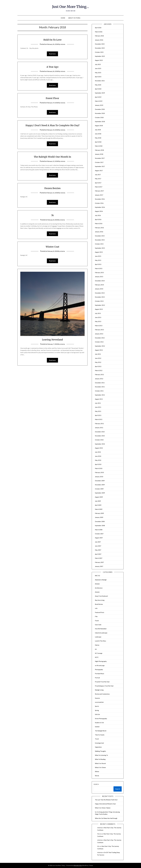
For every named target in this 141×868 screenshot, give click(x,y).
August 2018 (99, 126)
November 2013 (100, 297)
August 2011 (99, 399)
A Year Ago (52, 67)
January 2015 (99, 277)
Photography (99, 670)
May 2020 (98, 85)
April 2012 (98, 366)
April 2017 (98, 183)
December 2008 (100, 521)
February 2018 (99, 150)
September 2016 (100, 207)
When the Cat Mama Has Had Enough (106, 818)
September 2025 (100, 56)
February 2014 (99, 285)
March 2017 (99, 187)
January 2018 (99, 154)
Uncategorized (99, 743)
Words (97, 776)
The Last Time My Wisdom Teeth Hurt (106, 800)
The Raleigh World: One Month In (52, 157)
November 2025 (100, 48)
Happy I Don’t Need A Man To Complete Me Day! (52, 126)
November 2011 (100, 387)
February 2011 (99, 424)
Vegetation (98, 747)
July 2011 (98, 403)
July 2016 (98, 215)
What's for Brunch (100, 763)
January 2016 (99, 232)
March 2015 (99, 268)
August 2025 (99, 60)
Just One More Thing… (70, 6)
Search (96, 784)
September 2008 (100, 526)
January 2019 (99, 105)
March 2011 (99, 419)
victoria (63, 44)
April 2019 (98, 97)
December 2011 (100, 383)
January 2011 (99, 428)
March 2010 (99, 468)
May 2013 (98, 321)
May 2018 (98, 138)
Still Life (97, 714)
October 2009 (99, 489)
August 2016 (99, 211)
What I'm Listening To (101, 755)
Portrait (97, 678)
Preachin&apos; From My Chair (104, 686)
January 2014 (99, 289)
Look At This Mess (100, 641)
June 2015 (98, 256)
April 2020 (98, 89)
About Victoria (74, 18)
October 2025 (99, 52)
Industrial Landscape (101, 633)
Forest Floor (52, 98)
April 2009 (98, 505)
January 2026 (99, 40)
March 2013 (99, 326)
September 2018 (100, 122)
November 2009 (100, 485)
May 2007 (98, 550)
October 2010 (99, 440)
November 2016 (100, 199)
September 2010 (100, 444)
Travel (97, 739)
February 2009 (99, 513)
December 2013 (100, 293)
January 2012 (99, 379)
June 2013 (98, 317)
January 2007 (99, 566)
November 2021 (100, 81)
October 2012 (99, 342)
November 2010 (100, 436)
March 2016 (99, 223)
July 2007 (98, 542)
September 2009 (100, 493)
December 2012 (100, 338)
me (96, 649)
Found (97, 621)
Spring (97, 710)
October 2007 (99, 534)
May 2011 (98, 411)
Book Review (99, 604)
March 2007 (99, 558)
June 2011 (98, 407)
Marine (97, 645)
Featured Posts (100, 612)
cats (96, 608)
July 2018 (98, 130)
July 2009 (98, 501)
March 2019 (99, 101)
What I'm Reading (100, 759)
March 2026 (99, 32)
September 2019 (100, 93)
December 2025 (100, 44)
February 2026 (99, 36)
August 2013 (99, 309)
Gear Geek (98, 625)
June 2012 (98, 358)
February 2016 (99, 228)
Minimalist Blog (78, 865)
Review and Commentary (102, 694)
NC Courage (99, 653)
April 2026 (98, 28)
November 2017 (100, 158)
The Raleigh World (101, 731)
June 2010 (98, 456)
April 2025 (98, 77)
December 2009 (100, 481)
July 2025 (98, 64)
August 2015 (99, 252)
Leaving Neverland (52, 341)
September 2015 (100, 248)
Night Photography (101, 661)
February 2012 (99, 375)
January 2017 (99, 195)
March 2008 (99, 530)
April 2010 (98, 464)
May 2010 (98, 460)
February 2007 (99, 562)
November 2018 (100, 113)
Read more (52, 54)
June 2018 (98, 134)
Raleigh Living (99, 690)
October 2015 (99, 244)
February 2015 (99, 273)
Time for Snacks (100, 735)
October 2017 (99, 162)
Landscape (98, 637)
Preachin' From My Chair (102, 682)
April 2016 (98, 219)
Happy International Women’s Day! (105, 804)
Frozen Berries (52, 189)
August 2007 (99, 538)
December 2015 (100, 236)
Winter (97, 771)
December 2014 (100, 281)
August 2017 (99, 171)
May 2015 (98, 260)
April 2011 (98, 415)
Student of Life (99, 723)
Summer (97, 727)
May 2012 (98, 362)
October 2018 (99, 117)
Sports (97, 706)
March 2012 (99, 370)
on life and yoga (100, 665)
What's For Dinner (100, 767)
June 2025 (98, 68)
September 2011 (100, 395)
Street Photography (101, 719)
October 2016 (99, 203)
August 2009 (99, 497)
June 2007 (98, 546)
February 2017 (99, 191)
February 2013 (99, 330)
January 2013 (99, 334)
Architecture (99, 588)
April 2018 (98, 142)
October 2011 (99, 391)
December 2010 (100, 432)
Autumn (97, 592)
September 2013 (100, 305)
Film (96, 616)
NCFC (97, 657)
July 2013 (98, 313)
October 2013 (99, 301)
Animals (97, 584)
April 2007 (98, 554)
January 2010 (99, 477)
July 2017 (98, 175)
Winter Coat (52, 248)
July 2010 (98, 452)
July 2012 (98, 354)
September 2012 (100, 346)
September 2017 (100, 166)
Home (63, 18)
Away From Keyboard (101, 596)
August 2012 (99, 350)
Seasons (97, 698)
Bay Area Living (100, 600)
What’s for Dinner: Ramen (103, 808)
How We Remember (101, 629)
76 (52, 216)
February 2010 (99, 472)
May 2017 (98, 179)
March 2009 (99, 509)
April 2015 (98, 264)
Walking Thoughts (100, 751)
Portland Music (100, 674)
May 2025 (98, 73)
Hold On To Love (52, 40)
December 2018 (100, 109)
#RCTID (97, 576)
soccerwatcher (99, 702)
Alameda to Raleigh (101, 580)
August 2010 (99, 448)
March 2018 (99, 146)
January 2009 (99, 517)
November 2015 (100, 240)
